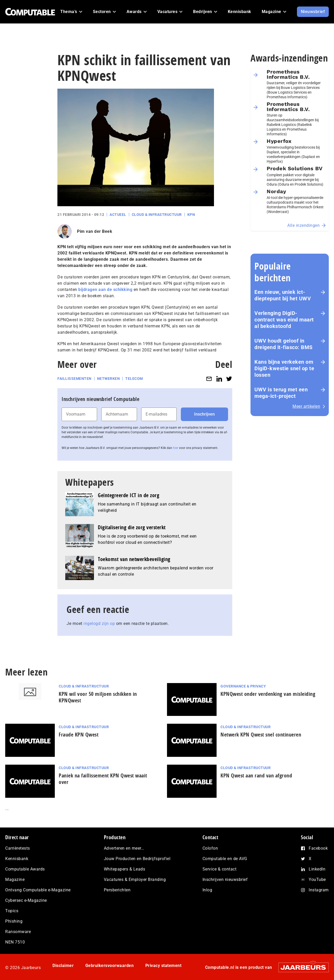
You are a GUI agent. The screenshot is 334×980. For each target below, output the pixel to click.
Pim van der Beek (95, 231)
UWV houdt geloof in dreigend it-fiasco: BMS (284, 344)
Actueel (118, 215)
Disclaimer (63, 966)
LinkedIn (317, 869)
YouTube (317, 879)
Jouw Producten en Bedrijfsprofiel (137, 859)
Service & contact (220, 869)
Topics (12, 911)
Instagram (319, 890)
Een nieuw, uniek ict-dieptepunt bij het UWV (283, 295)
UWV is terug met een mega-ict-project (281, 393)
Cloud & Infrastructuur (157, 215)
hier (176, 448)
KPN (191, 215)
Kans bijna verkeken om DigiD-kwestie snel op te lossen (284, 368)
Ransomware (18, 932)
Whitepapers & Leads (125, 869)
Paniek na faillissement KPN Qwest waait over (103, 779)
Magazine (15, 879)
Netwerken (109, 379)
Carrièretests (18, 848)
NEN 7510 (15, 942)
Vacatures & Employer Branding (135, 879)
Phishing (14, 921)
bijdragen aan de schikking (105, 290)
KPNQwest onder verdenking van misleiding (268, 694)
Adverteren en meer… (124, 848)
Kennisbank (17, 859)
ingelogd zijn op (99, 623)
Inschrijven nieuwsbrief (225, 879)
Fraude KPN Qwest (79, 735)
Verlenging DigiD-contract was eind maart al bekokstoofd (284, 320)
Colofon (210, 848)
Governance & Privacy (243, 686)
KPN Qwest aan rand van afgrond (256, 775)
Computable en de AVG (225, 859)
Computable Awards (25, 869)
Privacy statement (163, 966)
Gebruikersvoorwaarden (110, 966)
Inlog (207, 890)
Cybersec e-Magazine (26, 900)
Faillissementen (74, 379)
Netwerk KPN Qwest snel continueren (261, 735)
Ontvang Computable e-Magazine (38, 890)
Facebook (318, 848)
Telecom (134, 379)
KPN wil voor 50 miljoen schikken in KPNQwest (98, 697)
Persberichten (117, 890)
